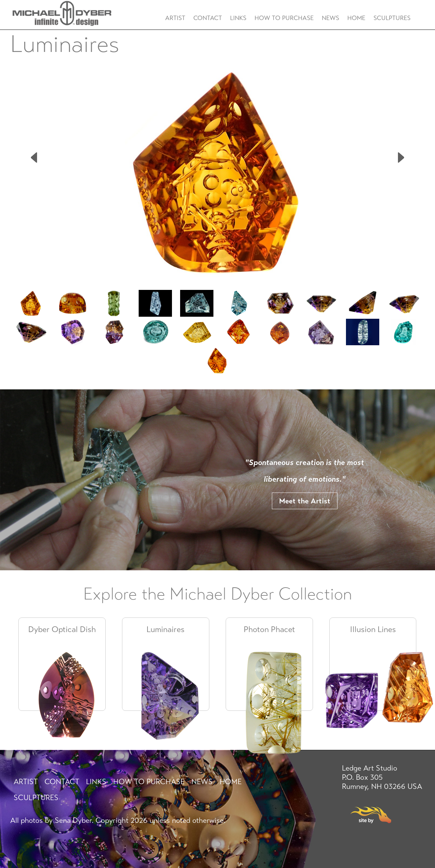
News (330, 18)
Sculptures (392, 18)
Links (238, 18)
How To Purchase (284, 18)
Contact (208, 18)
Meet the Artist (305, 501)
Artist (175, 18)
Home (356, 18)
